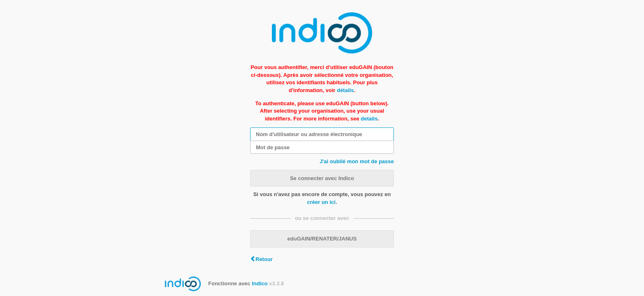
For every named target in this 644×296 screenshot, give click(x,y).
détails (345, 90)
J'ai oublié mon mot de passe (357, 161)
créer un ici (321, 202)
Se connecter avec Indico (322, 178)
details (369, 119)
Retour (264, 259)
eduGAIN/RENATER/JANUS (322, 239)
